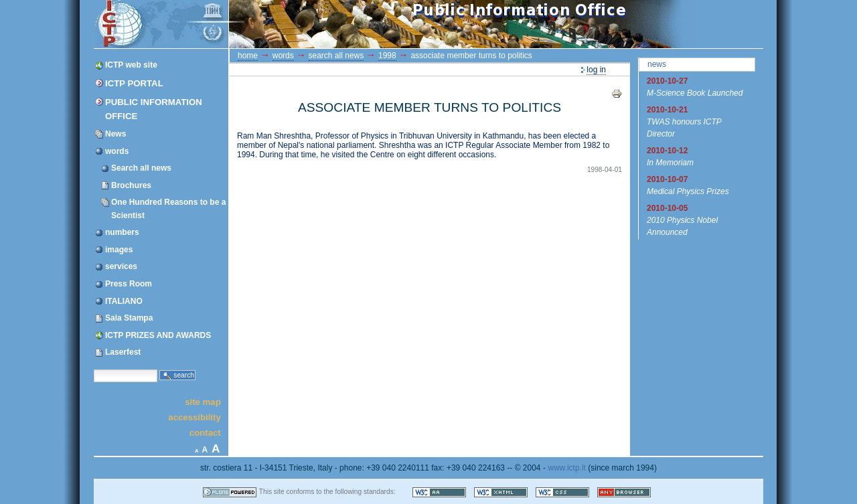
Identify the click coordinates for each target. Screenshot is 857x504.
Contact (205, 433)
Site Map (203, 401)
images (119, 250)
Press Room (129, 284)
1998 (387, 56)
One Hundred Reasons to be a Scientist (168, 208)
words (117, 151)
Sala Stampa (129, 318)
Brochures (131, 185)
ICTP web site (131, 65)
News (115, 134)
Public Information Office (154, 109)
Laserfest (123, 352)
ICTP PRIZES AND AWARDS (158, 335)
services (121, 266)
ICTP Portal (347, 24)
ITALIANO (124, 301)
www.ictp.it (567, 468)
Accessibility (194, 417)
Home (248, 56)
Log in (596, 70)
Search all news (141, 168)
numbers (122, 232)
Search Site (93, 368)
